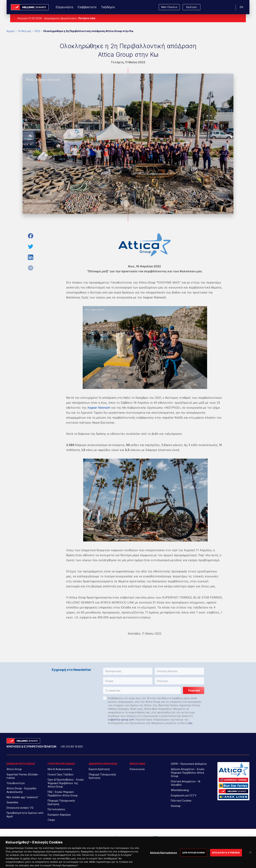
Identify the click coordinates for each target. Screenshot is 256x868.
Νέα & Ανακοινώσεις (60, 769)
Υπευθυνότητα (16, 783)
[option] (99, 839)
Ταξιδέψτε (108, 7)
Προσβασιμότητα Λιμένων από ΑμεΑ (25, 815)
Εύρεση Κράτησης (99, 769)
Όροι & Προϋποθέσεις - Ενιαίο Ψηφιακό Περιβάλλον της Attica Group (66, 783)
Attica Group (14, 769)
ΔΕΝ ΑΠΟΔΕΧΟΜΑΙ (194, 858)
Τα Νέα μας (24, 31)
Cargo (51, 820)
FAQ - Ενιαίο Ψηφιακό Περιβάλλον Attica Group (63, 794)
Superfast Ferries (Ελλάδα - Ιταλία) (23, 776)
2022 (37, 31)
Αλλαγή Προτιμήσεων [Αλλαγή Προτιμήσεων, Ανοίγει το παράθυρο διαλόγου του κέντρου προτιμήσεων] (164, 858)
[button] (128, 671)
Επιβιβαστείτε (87, 7)
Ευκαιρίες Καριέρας (59, 815)
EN (241, 7)
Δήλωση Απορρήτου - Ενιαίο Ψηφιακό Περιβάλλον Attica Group (188, 773)
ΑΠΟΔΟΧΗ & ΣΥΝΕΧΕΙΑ (226, 858)
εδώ (190, 723)
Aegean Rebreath (99, 408)
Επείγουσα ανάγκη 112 (20, 808)
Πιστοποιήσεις (56, 809)
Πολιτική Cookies (181, 801)
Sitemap (176, 806)
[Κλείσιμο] (250, 857)
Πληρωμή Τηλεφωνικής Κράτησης (61, 802)
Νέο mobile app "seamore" (22, 797)
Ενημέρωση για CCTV (184, 795)
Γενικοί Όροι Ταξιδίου (61, 774)
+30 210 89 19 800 (72, 747)
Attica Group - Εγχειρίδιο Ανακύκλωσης (22, 790)
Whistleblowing (180, 790)
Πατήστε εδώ (87, 18)
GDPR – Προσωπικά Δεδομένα (189, 764)
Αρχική (11, 31)
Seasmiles (12, 802)
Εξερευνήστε (65, 7)
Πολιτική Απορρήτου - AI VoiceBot (186, 783)
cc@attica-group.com (121, 719)
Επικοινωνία (137, 769)
